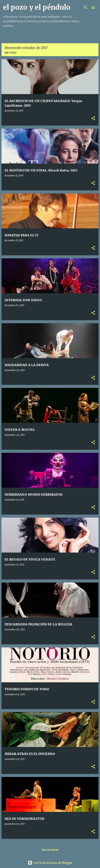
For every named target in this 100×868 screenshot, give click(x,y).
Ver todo (10, 53)
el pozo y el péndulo (37, 7)
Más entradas (50, 850)
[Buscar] (86, 8)
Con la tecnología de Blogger (50, 863)
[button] (93, 118)
